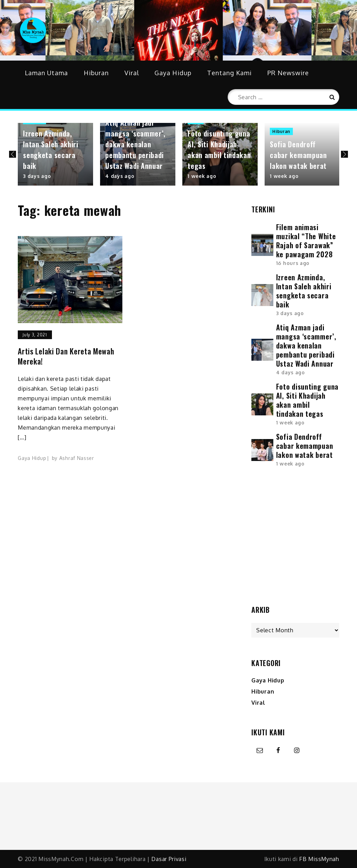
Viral (132, 73)
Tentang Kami (229, 73)
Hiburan (96, 73)
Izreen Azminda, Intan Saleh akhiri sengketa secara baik (51, 150)
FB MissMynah (319, 859)
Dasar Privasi (169, 859)
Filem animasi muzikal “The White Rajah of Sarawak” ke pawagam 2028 (306, 241)
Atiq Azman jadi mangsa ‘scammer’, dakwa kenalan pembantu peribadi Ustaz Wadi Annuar (135, 144)
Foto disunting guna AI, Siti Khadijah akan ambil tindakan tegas (219, 150)
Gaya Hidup (173, 73)
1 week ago (202, 176)
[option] (55, 154)
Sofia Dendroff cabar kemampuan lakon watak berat (298, 155)
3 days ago (37, 176)
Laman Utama (46, 73)
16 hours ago (293, 263)
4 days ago (120, 176)
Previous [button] (13, 154)
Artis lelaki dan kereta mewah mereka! (66, 356)
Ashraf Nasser (77, 458)
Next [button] (344, 154)
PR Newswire (288, 73)
